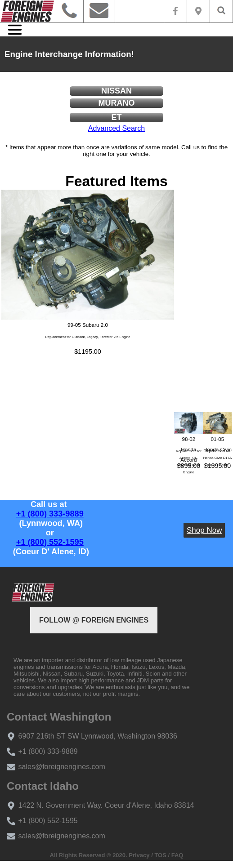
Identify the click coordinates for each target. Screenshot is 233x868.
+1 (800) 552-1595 (50, 542)
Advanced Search (116, 128)
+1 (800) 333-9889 (50, 514)
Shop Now (204, 530)
